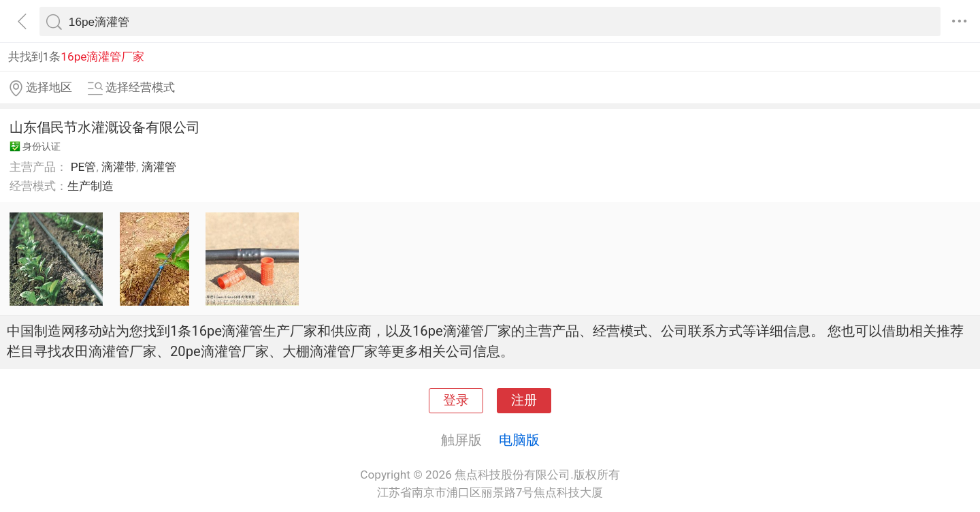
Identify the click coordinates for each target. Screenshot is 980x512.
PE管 (84, 167)
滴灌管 (159, 167)
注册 (524, 400)
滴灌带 (119, 167)
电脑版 (519, 440)
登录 (456, 400)
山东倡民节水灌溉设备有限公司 (105, 127)
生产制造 (91, 186)
